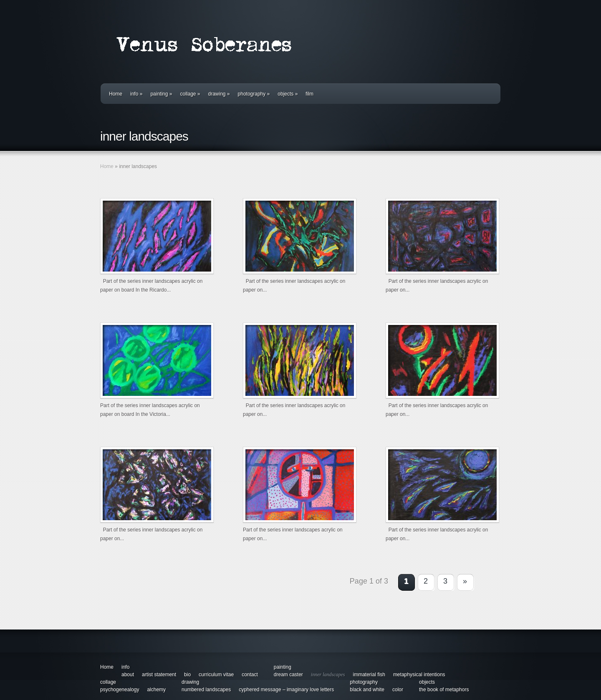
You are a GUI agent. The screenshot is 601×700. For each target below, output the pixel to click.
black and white (367, 690)
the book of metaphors (444, 690)
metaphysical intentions (419, 675)
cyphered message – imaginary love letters (286, 690)
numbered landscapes (206, 690)
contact (250, 675)
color (398, 690)
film (309, 94)
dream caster (288, 675)
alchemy (156, 690)
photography (254, 94)
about (128, 675)
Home (116, 94)
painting (161, 94)
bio (187, 675)
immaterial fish (369, 675)
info (136, 94)
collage (190, 94)
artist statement (159, 675)
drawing (219, 94)
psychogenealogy (120, 690)
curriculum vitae (216, 675)
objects (288, 94)
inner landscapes (328, 675)
